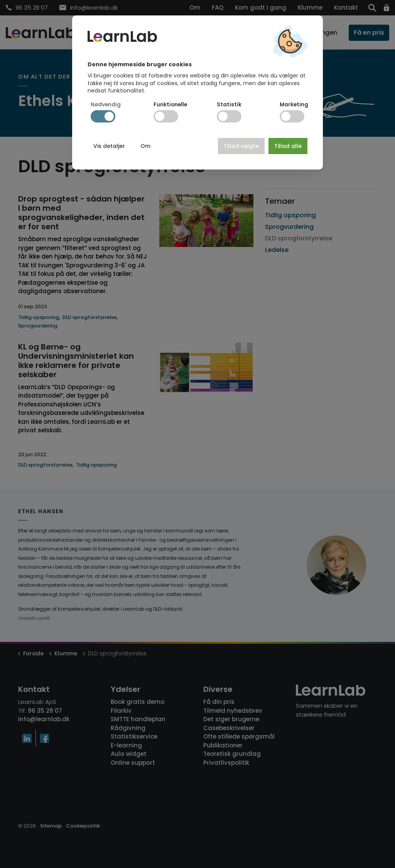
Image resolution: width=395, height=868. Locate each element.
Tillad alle (288, 146)
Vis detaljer (109, 146)
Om (145, 146)
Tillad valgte (241, 146)
